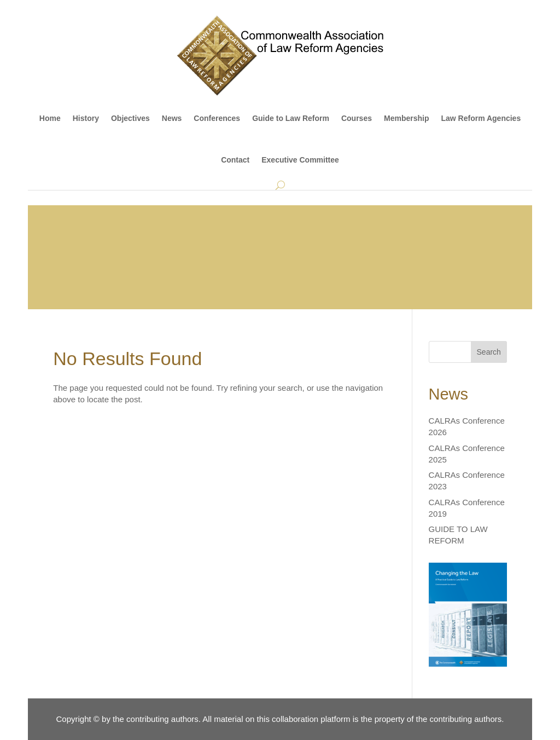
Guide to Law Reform (291, 118)
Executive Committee (300, 160)
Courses (357, 118)
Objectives (130, 118)
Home (50, 118)
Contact (235, 160)
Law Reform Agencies (481, 118)
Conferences (217, 118)
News (172, 118)
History (86, 118)
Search (489, 352)
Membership (406, 118)
